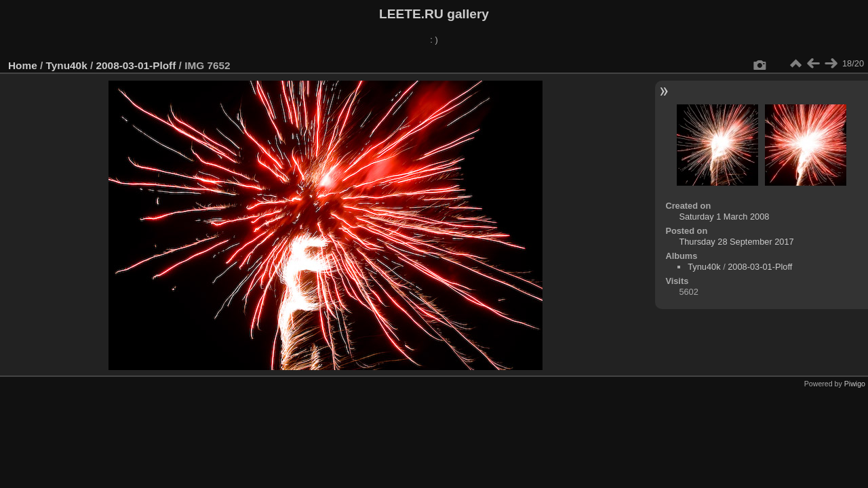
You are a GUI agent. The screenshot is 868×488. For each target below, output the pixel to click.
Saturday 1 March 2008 (724, 217)
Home (23, 65)
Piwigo (855, 384)
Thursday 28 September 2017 (736, 242)
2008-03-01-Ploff (136, 65)
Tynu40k (67, 65)
